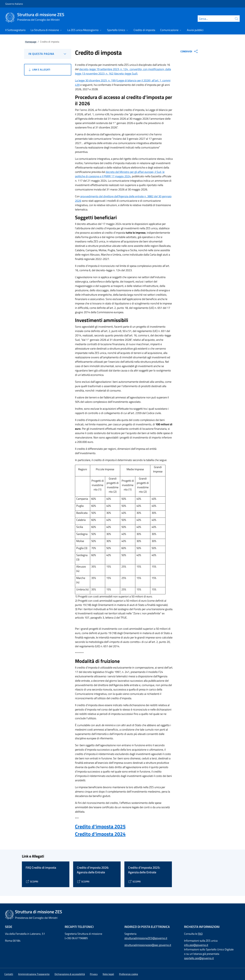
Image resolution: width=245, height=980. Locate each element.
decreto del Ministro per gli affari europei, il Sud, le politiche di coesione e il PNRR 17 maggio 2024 (120, 174)
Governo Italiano (14, 4)
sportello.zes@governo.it (199, 958)
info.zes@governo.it (196, 945)
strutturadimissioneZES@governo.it (146, 938)
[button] (129, 974)
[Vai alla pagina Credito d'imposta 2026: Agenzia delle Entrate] (83, 881)
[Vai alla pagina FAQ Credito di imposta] (32, 881)
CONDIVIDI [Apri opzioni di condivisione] (189, 51)
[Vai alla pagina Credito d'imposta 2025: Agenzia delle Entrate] (134, 881)
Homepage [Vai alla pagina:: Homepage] (31, 42)
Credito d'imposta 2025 (100, 826)
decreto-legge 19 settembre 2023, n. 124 (104, 69)
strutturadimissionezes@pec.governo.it (148, 945)
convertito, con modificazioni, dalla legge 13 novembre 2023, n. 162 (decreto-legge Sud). (123, 71)
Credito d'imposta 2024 (100, 834)
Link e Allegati (39, 70)
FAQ (200, 934)
